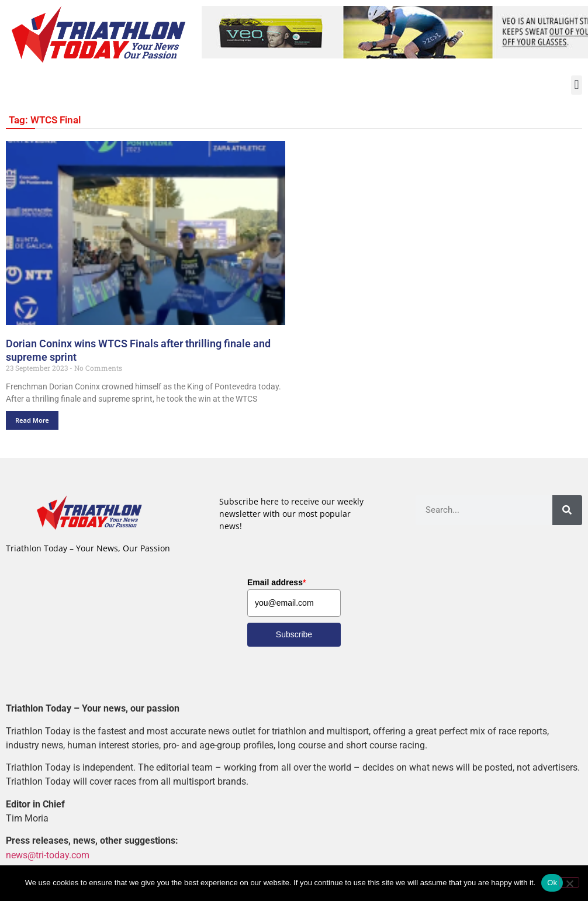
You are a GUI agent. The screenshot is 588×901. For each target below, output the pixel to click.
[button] (577, 85)
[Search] (567, 510)
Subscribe (294, 635)
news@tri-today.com (48, 855)
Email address (276, 583)
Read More (32, 420)
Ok (552, 883)
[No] (569, 882)
